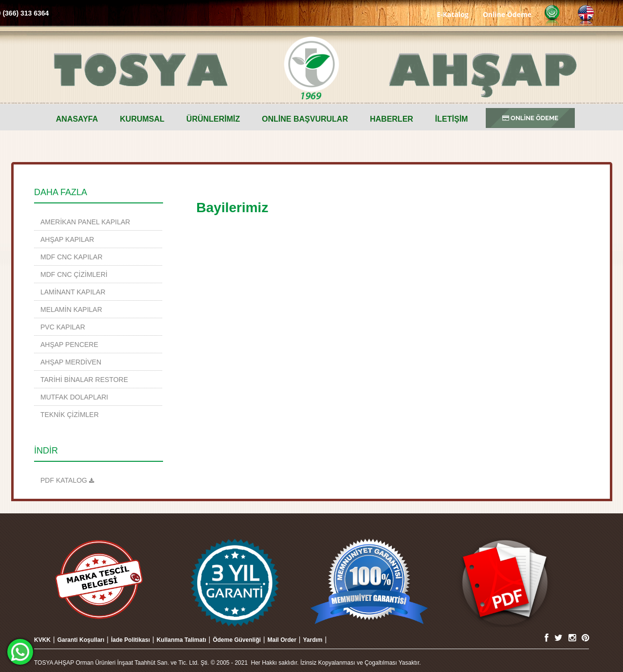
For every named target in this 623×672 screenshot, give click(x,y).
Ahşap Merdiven (71, 362)
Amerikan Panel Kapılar (85, 222)
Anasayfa (77, 119)
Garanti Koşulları (81, 640)
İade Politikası (130, 640)
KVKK (42, 640)
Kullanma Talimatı (182, 640)
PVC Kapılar (63, 327)
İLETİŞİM (452, 119)
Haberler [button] (392, 119)
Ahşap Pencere (69, 345)
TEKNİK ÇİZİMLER (70, 415)
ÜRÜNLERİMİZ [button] (213, 119)
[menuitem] (77, 119)
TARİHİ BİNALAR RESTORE (84, 380)
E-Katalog (452, 14)
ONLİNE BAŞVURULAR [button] (305, 119)
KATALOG (69, 480)
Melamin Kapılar (71, 309)
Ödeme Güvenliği (237, 640)
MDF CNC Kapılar (72, 257)
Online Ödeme (507, 14)
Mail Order (282, 640)
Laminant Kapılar (73, 292)
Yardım (312, 640)
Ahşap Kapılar (67, 239)
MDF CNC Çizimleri (74, 274)
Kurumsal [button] (142, 119)
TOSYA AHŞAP (311, 68)
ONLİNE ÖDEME (530, 118)
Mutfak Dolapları (74, 397)
